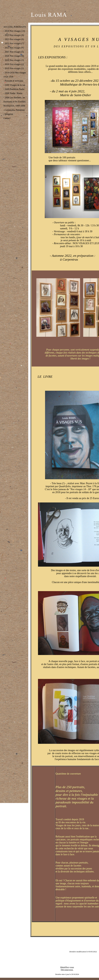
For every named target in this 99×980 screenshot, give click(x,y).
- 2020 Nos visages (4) (14, 56)
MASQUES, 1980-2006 (14, 106)
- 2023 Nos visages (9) (14, 35)
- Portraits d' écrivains (13, 81)
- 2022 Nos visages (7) (14, 43)
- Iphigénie (8, 114)
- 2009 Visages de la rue (14, 85)
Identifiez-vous (67, 967)
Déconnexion (67, 970)
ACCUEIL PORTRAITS (15, 27)
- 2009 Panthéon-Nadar (14, 89)
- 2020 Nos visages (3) (14, 60)
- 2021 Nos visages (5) (14, 52)
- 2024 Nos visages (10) (14, 31)
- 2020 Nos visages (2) (14, 64)
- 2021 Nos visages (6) (14, 48)
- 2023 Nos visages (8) (14, 39)
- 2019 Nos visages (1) (14, 68)
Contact (7, 118)
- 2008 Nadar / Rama (13, 93)
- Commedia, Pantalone (14, 110)
